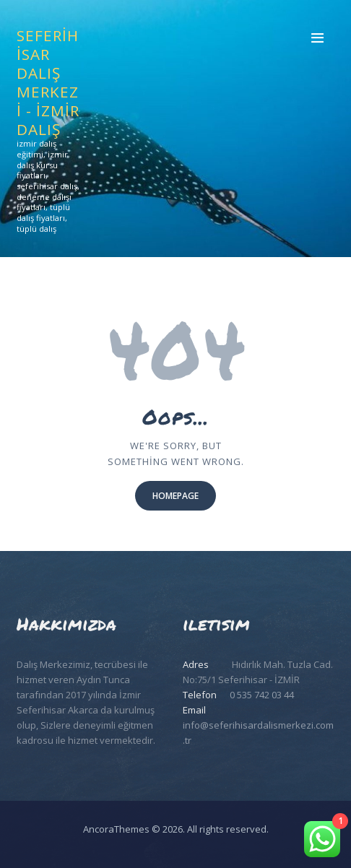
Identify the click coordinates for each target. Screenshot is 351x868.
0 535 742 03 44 (262, 695)
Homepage (175, 496)
